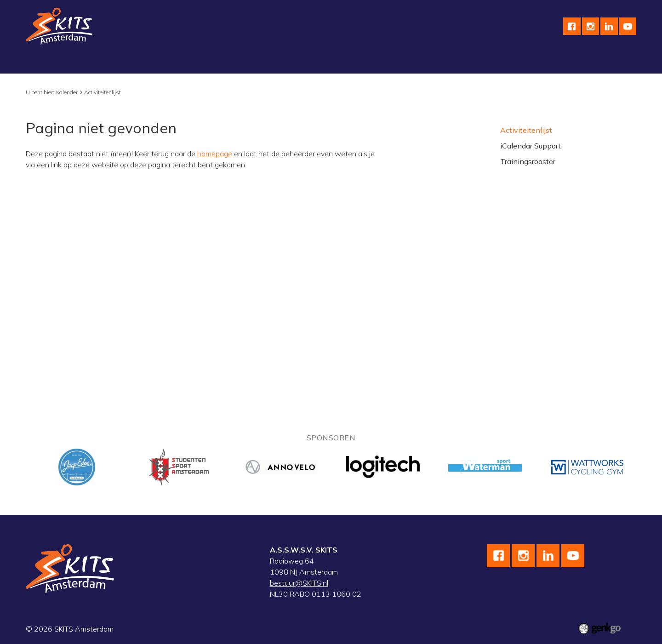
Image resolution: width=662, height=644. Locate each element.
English (405, 63)
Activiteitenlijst (103, 92)
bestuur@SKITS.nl (299, 583)
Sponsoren (361, 63)
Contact (444, 63)
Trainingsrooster (528, 161)
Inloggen (553, 63)
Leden (514, 63)
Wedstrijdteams (259, 63)
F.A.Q (481, 63)
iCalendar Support (531, 146)
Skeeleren (202, 63)
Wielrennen (151, 63)
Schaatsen (100, 63)
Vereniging (50, 63)
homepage (215, 154)
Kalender (314, 63)
